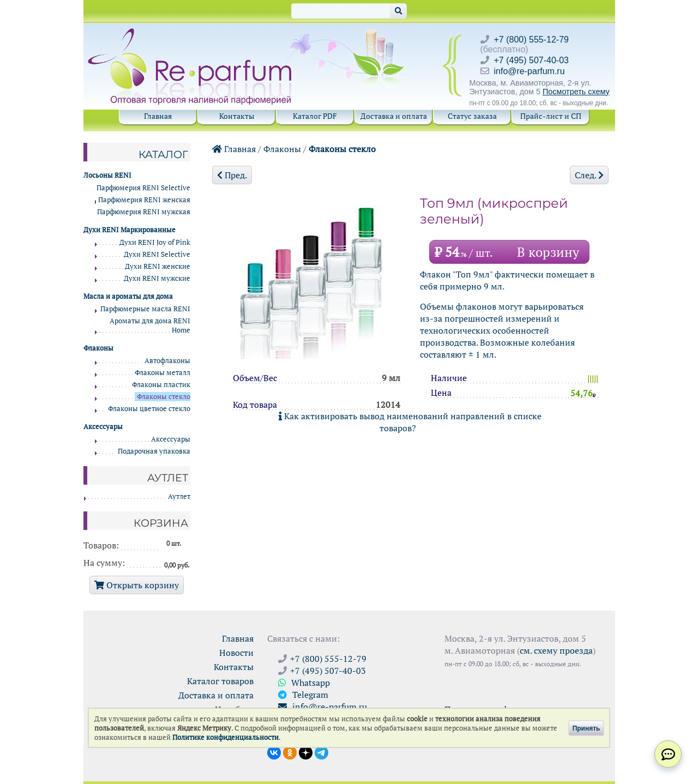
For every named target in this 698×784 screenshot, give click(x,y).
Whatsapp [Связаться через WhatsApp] (304, 683)
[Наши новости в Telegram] (321, 752)
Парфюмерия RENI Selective (143, 188)
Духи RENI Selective (157, 254)
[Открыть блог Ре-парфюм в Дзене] (306, 752)
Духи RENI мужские (157, 278)
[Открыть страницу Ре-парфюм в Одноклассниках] (290, 752)
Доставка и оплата (394, 116)
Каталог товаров (220, 681)
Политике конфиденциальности (225, 737)
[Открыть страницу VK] (274, 752)
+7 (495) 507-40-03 (531, 60)
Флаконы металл (163, 373)
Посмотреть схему (576, 92)
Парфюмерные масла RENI (145, 309)
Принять (586, 728)
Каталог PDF (315, 116)
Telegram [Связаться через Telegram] (303, 695)
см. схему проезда (556, 650)
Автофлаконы (167, 361)
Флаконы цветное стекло (149, 409)
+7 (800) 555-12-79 (531, 40)
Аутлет (179, 496)
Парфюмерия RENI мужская (144, 212)
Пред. (232, 175)
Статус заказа (472, 116)
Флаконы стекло (342, 149)
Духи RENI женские (158, 266)
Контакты (237, 116)
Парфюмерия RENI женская (144, 200)
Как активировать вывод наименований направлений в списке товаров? (410, 422)
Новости (236, 653)
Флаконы (282, 149)
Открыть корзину (137, 585)
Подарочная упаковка (154, 451)
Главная (158, 116)
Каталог (163, 154)
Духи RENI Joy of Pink (155, 242)
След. (589, 175)
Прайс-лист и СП (551, 116)
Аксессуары (171, 439)
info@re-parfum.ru (529, 71)
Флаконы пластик (161, 385)
